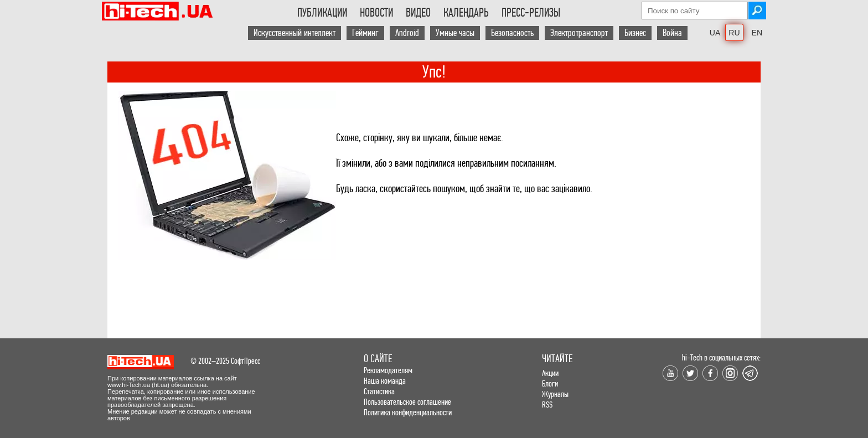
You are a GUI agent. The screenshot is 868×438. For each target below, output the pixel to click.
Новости (376, 13)
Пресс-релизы (531, 13)
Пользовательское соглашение (407, 402)
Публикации (322, 13)
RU (734, 33)
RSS (547, 404)
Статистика (379, 391)
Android (407, 33)
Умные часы (455, 33)
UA (715, 33)
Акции (550, 373)
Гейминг (365, 33)
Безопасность (512, 33)
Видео (418, 13)
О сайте (378, 359)
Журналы (555, 394)
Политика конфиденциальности (408, 412)
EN (757, 33)
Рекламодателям (388, 370)
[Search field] (695, 11)
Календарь (466, 13)
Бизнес (635, 33)
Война (672, 33)
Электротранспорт (579, 33)
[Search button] (757, 11)
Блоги (550, 383)
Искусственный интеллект (294, 33)
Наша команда (385, 381)
